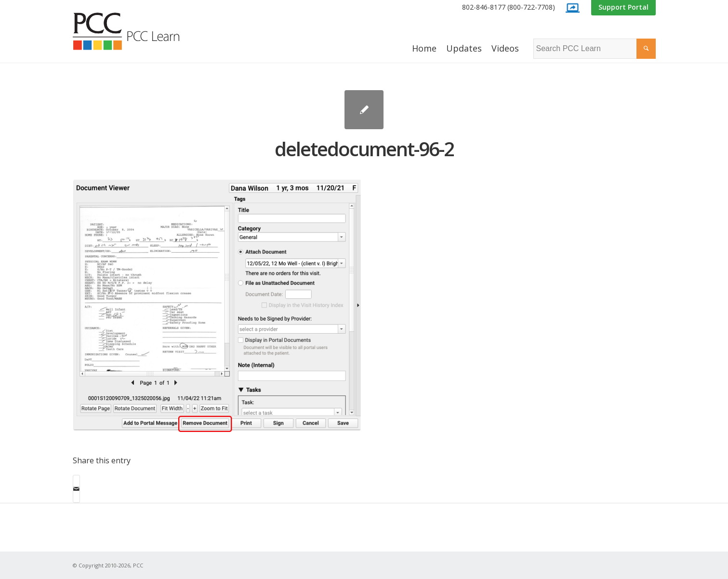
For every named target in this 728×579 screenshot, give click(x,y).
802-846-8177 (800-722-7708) (509, 7)
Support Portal (623, 7)
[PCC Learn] (137, 31)
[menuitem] (509, 7)
